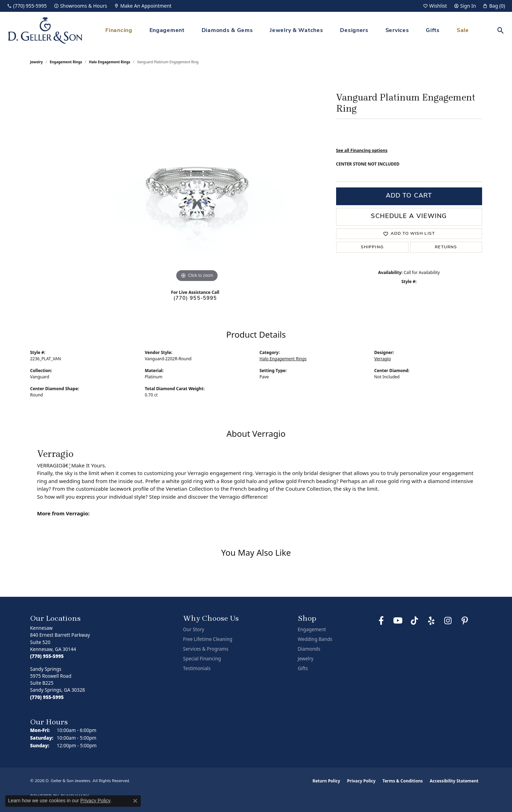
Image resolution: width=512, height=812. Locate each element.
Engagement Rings (66, 62)
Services (397, 31)
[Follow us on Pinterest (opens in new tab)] (465, 621)
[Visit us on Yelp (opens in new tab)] (431, 621)
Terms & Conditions (403, 781)
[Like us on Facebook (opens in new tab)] (381, 621)
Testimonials (197, 668)
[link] (27, 6)
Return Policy (326, 781)
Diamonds (309, 649)
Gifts (433, 31)
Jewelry (306, 659)
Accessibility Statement (454, 781)
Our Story (194, 629)
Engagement (167, 31)
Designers (354, 31)
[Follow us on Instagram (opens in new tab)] (448, 621)
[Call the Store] (47, 656)
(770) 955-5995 (195, 299)
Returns (446, 247)
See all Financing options (362, 150)
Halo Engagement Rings (110, 62)
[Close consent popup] (135, 801)
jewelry (37, 62)
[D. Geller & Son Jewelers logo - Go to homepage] (45, 30)
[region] (197, 179)
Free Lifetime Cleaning (208, 639)
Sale (463, 31)
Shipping (372, 247)
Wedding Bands (315, 639)
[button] (435, 6)
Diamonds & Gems (227, 31)
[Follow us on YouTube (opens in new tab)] (398, 621)
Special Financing (202, 659)
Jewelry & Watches (296, 31)
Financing (119, 31)
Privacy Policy (361, 781)
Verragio (383, 359)
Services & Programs (206, 649)
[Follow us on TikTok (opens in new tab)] (415, 621)
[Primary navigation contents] (287, 30)
